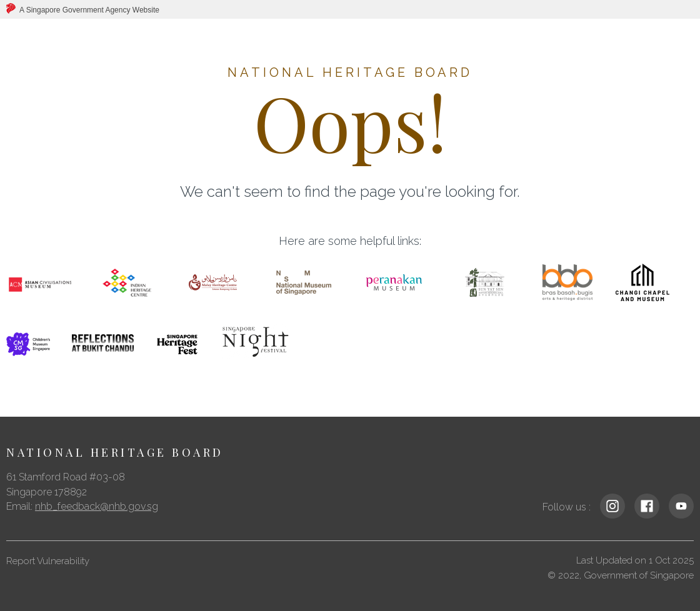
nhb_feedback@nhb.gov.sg (97, 506)
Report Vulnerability (48, 561)
